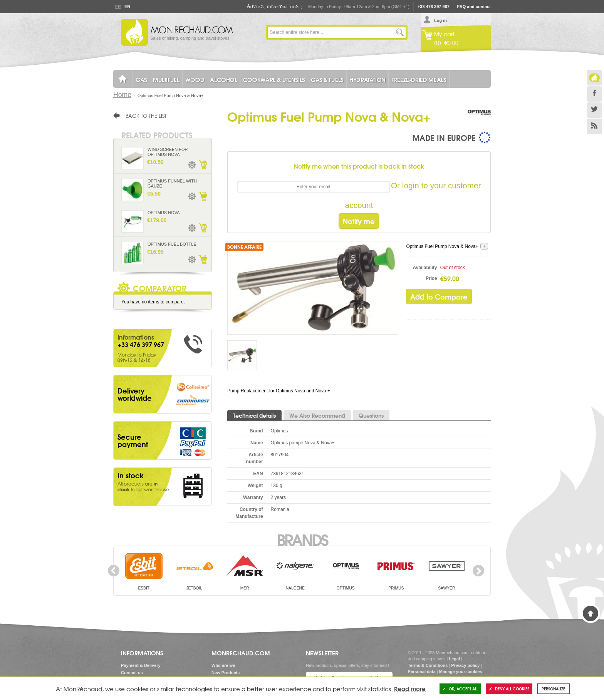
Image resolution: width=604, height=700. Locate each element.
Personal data (422, 672)
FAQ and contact (474, 7)
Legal (454, 659)
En (127, 7)
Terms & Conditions (428, 665)
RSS (594, 126)
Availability (425, 268)
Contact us (132, 673)
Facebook (594, 94)
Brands (302, 539)
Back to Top (591, 613)
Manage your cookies (461, 672)
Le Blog (594, 78)
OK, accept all (460, 689)
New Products (226, 673)
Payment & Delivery (141, 665)
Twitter (594, 110)
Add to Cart (203, 165)
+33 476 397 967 (434, 7)
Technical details (254, 415)
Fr (118, 7)
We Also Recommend (317, 415)
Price (431, 278)
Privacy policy (465, 665)
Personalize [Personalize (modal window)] (553, 689)
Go (400, 32)
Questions (371, 415)
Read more (410, 688)
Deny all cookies (509, 689)
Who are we (223, 665)
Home (122, 95)
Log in (440, 20)
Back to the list (146, 116)
